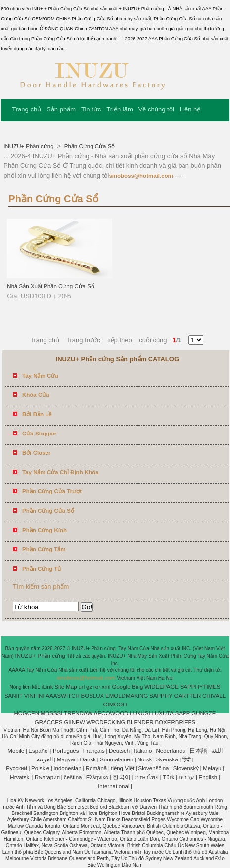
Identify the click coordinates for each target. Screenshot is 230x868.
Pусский (17, 768)
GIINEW (74, 722)
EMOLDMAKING (127, 696)
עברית (186, 777)
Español (39, 751)
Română (96, 768)
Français (94, 751)
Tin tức (91, 109)
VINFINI (34, 696)
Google (121, 687)
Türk (168, 777)
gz (89, 687)
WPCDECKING (106, 722)
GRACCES (49, 722)
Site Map (66, 687)
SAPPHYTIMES (200, 687)
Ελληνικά (97, 777)
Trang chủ (26, 109)
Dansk (88, 759)
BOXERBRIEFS (175, 722)
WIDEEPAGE (161, 687)
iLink (47, 687)
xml (106, 687)
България (47, 777)
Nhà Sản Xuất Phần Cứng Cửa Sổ (51, 286)
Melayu (212, 768)
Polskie (40, 768)
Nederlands (171, 751)
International (114, 786)
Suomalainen (116, 759)
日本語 (198, 751)
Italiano (143, 751)
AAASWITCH (62, 696)
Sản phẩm (61, 109)
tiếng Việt (122, 768)
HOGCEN (26, 713)
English (208, 777)
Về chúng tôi (156, 109)
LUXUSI (140, 713)
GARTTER (188, 696)
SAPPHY (161, 696)
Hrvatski (20, 777)
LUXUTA (163, 713)
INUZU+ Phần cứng (29, 146)
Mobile (16, 751)
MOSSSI (52, 713)
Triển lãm (119, 109)
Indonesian (67, 768)
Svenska (167, 759)
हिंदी (186, 759)
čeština (73, 777)
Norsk (144, 759)
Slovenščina (154, 768)
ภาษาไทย (147, 777)
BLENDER (140, 722)
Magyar (66, 759)
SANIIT (14, 696)
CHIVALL (214, 696)
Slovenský (186, 768)
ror (97, 687)
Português (66, 751)
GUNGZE (204, 713)
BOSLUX (93, 696)
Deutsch (119, 751)
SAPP (183, 713)
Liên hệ (190, 109)
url (81, 687)
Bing (137, 687)
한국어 (122, 777)
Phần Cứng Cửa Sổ (89, 146)
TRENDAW (78, 713)
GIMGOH (115, 705)
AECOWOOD (111, 713)
